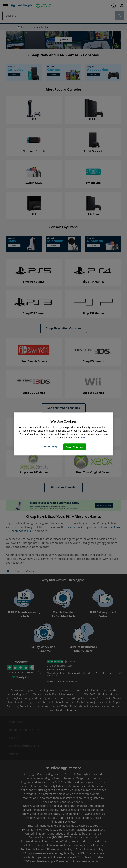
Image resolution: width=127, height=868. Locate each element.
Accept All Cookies (75, 447)
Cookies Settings (50, 447)
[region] (63, 434)
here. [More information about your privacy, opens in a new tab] (83, 438)
